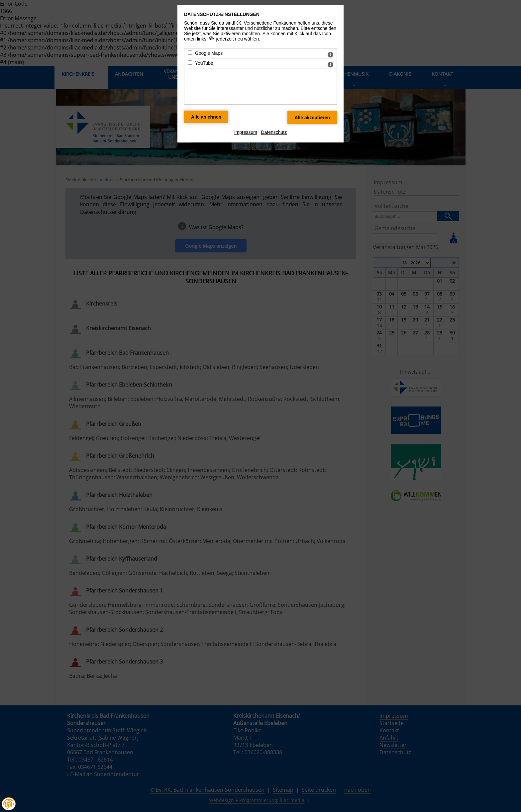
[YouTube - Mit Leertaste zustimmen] (190, 63)
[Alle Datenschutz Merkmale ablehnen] (206, 117)
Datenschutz (274, 132)
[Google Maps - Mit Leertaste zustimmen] (190, 53)
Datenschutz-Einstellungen (222, 14)
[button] (9, 804)
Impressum (246, 132)
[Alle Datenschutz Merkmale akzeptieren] (312, 118)
